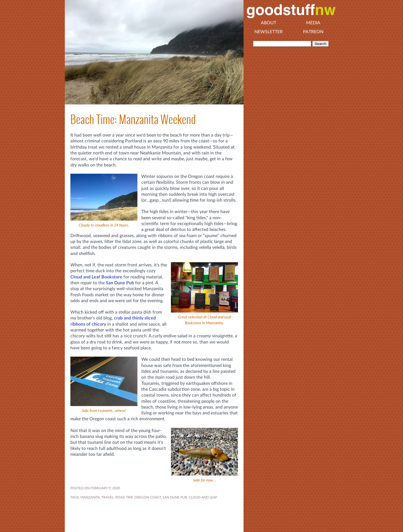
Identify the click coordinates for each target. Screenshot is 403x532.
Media (313, 23)
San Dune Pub (120, 283)
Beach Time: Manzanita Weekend (133, 119)
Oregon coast (148, 497)
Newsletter (269, 32)
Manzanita (90, 497)
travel (108, 497)
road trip (124, 497)
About (269, 23)
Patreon (313, 32)
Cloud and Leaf (203, 497)
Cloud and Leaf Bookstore (96, 277)
